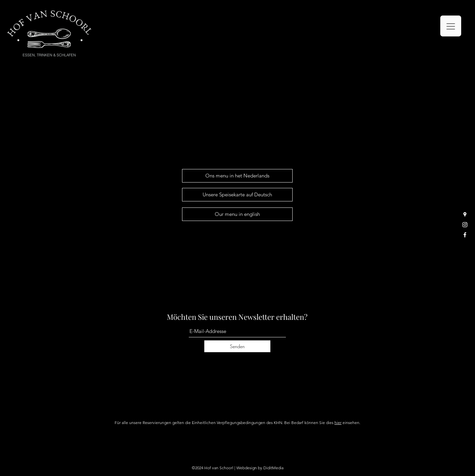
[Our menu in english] (237, 214)
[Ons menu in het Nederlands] (237, 176)
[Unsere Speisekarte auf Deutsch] (237, 195)
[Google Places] (465, 215)
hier (338, 423)
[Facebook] (465, 235)
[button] (451, 26)
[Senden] (237, 346)
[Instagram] (465, 225)
